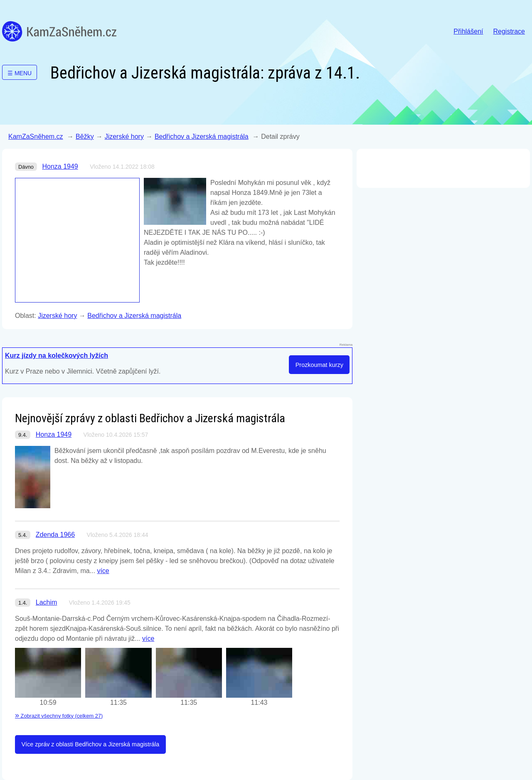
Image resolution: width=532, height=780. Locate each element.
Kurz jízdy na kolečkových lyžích (57, 356)
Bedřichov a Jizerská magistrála (202, 137)
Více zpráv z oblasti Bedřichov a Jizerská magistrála (90, 744)
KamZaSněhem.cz (59, 31)
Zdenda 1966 (55, 535)
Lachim (47, 602)
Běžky (85, 137)
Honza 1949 (60, 166)
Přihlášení (468, 31)
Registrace (509, 31)
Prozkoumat (319, 365)
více (103, 571)
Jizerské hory (124, 137)
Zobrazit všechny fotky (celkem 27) (59, 716)
